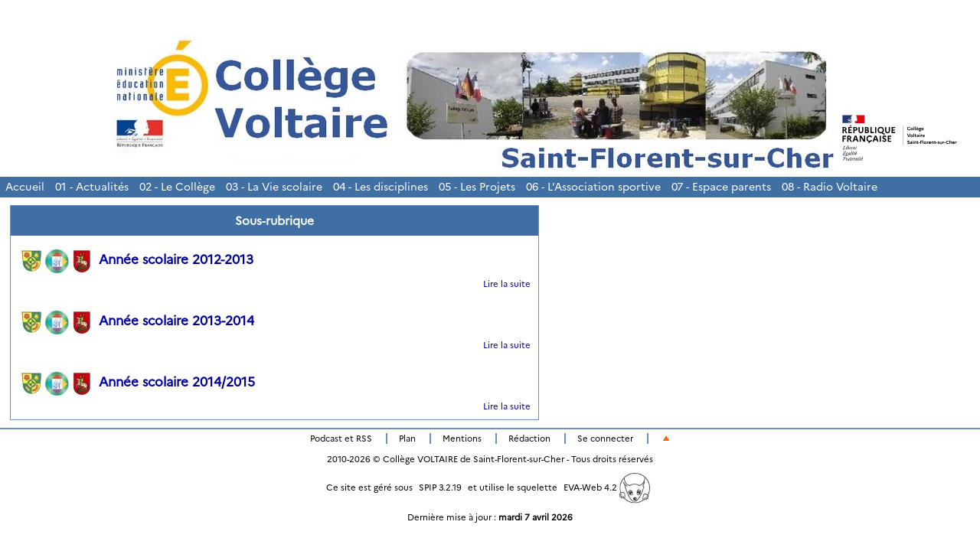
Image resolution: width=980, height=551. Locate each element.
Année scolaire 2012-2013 (136, 259)
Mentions (462, 439)
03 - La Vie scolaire (274, 187)
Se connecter (605, 439)
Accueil (25, 187)
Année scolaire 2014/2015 (137, 382)
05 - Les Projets (477, 187)
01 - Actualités (92, 187)
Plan (407, 439)
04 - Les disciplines (381, 187)
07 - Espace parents (721, 187)
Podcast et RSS (341, 439)
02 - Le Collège (177, 187)
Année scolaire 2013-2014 (136, 321)
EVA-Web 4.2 (607, 487)
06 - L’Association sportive (593, 187)
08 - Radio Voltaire (830, 187)
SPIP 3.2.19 (440, 487)
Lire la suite (507, 284)
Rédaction (529, 439)
